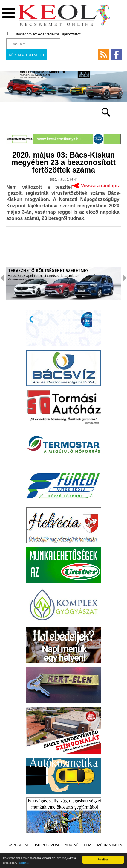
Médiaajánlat (111, 845)
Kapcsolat (18, 845)
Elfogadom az (45, 34)
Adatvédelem (78, 845)
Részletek (23, 864)
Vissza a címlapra (101, 186)
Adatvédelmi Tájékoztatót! (60, 34)
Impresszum (47, 845)
